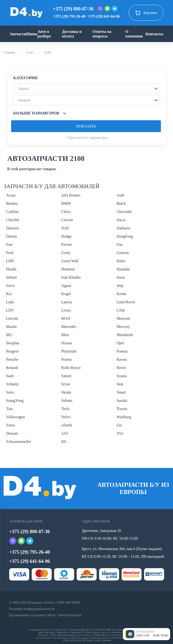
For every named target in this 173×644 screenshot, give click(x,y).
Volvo (66, 417)
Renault (12, 368)
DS (64, 442)
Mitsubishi (125, 335)
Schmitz (12, 384)
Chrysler (13, 220)
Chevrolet (124, 212)
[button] (86, 89)
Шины (32, 34)
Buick (121, 203)
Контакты (154, 34)
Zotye (11, 425)
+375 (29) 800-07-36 (73, 9)
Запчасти (18, 34)
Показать (86, 126)
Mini (65, 335)
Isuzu (121, 277)
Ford (10, 253)
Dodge (66, 236)
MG (9, 335)
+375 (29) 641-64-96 (104, 16)
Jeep (120, 286)
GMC (10, 261)
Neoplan (13, 343)
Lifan (121, 310)
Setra (10, 392)
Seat (120, 384)
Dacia (121, 220)
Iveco (10, 286)
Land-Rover (126, 302)
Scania (122, 376)
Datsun (11, 236)
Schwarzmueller (19, 442)
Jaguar (66, 286)
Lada (30, 53)
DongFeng (125, 236)
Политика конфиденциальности (32, 609)
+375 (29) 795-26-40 (69, 16)
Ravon (122, 359)
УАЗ (120, 433)
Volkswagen (15, 417)
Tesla (65, 409)
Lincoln (12, 318)
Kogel (66, 294)
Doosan (12, 433)
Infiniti (11, 277)
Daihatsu (124, 228)
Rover (121, 368)
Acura (11, 195)
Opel (120, 343)
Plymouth (69, 351)
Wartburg (124, 417)
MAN (66, 318)
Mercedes (69, 327)
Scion (66, 384)
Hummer (68, 269)
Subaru (67, 400)
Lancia (67, 302)
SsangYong (15, 400)
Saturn (66, 376)
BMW (66, 203)
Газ (119, 425)
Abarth (67, 425)
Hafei (121, 261)
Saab (10, 376)
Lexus (66, 310)
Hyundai (123, 269)
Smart (121, 392)
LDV (10, 310)
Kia (9, 294)
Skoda (66, 392)
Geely (66, 253)
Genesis (123, 253)
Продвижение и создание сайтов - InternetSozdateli (45, 615)
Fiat (120, 244)
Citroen (67, 220)
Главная (9, 53)
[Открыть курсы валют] (147, 634)
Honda (11, 269)
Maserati (123, 318)
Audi (120, 195)
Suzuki (122, 400)
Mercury (123, 327)
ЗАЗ (64, 433)
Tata (9, 409)
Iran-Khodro (71, 277)
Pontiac (122, 351)
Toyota (122, 409)
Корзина (146, 13)
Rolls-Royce (71, 368)
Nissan (67, 343)
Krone (121, 294)
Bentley (12, 203)
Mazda (11, 327)
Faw (9, 244)
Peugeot (12, 351)
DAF (65, 228)
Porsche (12, 359)
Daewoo (12, 228)
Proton (66, 359)
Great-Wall (70, 261)
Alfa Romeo (71, 195)
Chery (66, 212)
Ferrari (67, 244)
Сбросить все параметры (87, 138)
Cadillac (12, 212)
